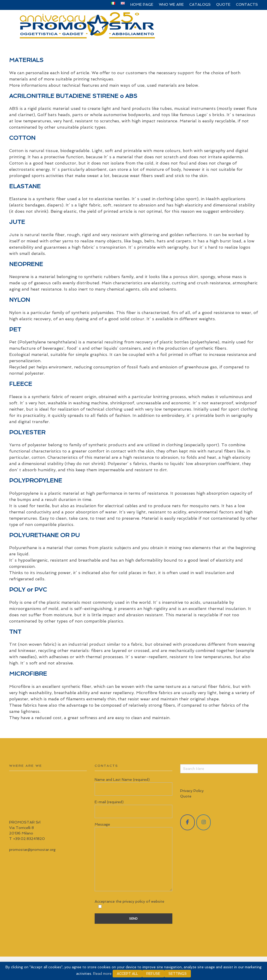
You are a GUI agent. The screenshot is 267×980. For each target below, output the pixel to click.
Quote (186, 796)
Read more (102, 974)
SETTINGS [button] (178, 974)
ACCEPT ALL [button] (127, 974)
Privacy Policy (192, 791)
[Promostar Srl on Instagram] (204, 822)
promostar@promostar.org (32, 850)
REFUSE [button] (153, 974)
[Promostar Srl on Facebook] (187, 822)
